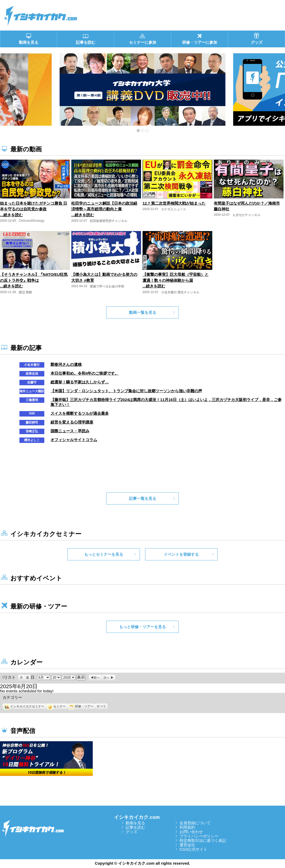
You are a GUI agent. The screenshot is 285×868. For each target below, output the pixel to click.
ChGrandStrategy (31, 221)
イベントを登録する (181, 554)
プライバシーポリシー (199, 836)
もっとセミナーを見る (104, 554)
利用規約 (187, 827)
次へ (106, 678)
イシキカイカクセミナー (24, 706)
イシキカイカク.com (137, 817)
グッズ (131, 832)
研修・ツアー (81, 706)
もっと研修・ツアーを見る (142, 627)
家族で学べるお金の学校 (107, 286)
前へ (97, 678)
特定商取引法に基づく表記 (203, 840)
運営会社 (187, 845)
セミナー (57, 706)
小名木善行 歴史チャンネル (180, 292)
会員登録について (195, 823)
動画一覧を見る (143, 312)
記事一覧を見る (143, 498)
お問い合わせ (191, 832)
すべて (101, 706)
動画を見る (135, 823)
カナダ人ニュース (174, 209)
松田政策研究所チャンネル (109, 221)
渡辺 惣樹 (25, 292)
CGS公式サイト (194, 849)
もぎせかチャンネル (246, 215)
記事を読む (135, 827)
